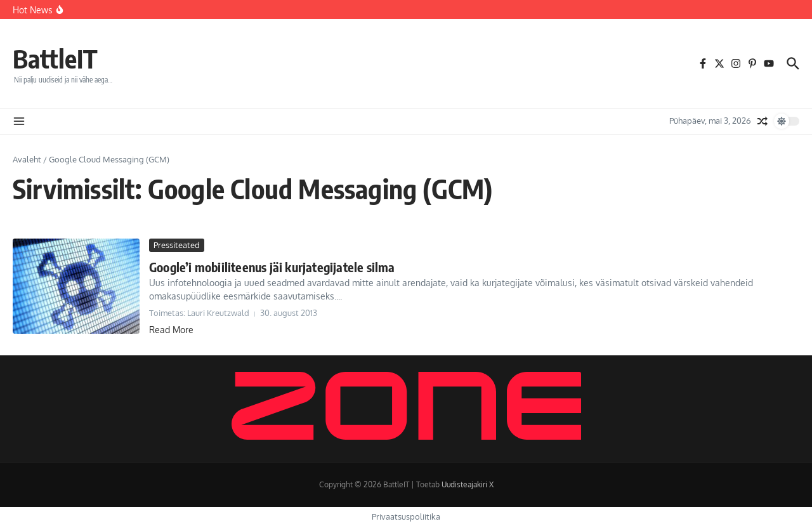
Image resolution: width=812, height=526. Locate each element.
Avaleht (27, 159)
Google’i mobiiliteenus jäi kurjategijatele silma (272, 267)
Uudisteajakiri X (468, 484)
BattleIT (55, 58)
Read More (171, 330)
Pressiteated (177, 245)
